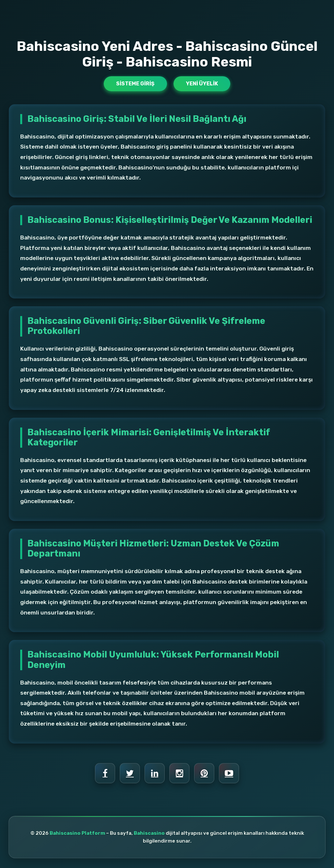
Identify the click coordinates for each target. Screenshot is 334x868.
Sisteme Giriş (135, 84)
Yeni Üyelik (202, 84)
